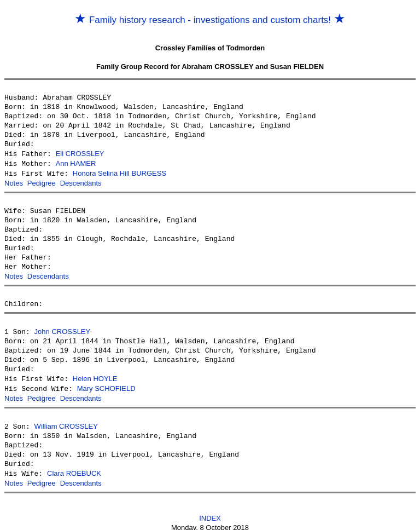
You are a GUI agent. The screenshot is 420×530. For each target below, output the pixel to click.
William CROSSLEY (66, 421)
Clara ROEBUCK (74, 468)
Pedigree (42, 182)
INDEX (210, 512)
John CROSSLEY (63, 329)
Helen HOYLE (95, 375)
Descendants (81, 182)
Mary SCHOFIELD (106, 385)
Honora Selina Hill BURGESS (119, 172)
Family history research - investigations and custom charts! (210, 20)
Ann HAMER (76, 163)
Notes (14, 182)
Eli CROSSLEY (80, 154)
